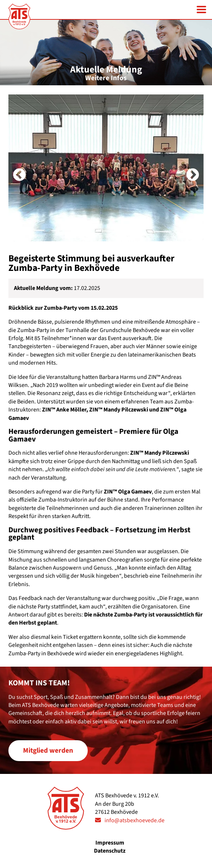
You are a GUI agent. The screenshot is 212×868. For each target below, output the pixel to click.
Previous (12, 168)
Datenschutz (110, 851)
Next (185, 168)
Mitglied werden (48, 750)
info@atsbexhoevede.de (135, 820)
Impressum (110, 843)
